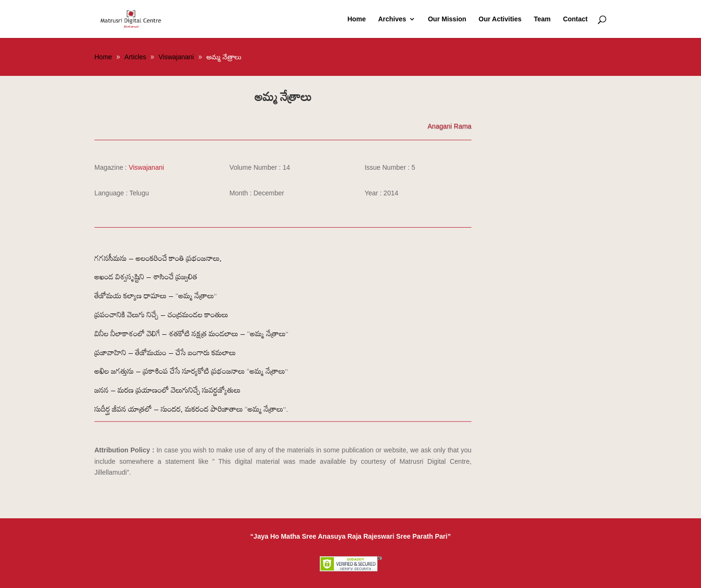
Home (356, 19)
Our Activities (500, 19)
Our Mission (447, 19)
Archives (392, 19)
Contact (575, 19)
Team (542, 19)
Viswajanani (146, 167)
